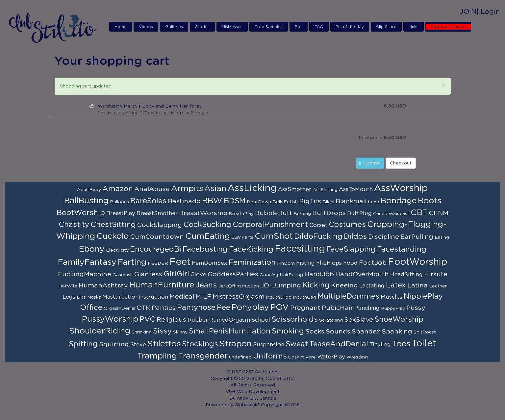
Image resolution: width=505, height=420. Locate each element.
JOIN (468, 12)
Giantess (148, 274)
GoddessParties (233, 274)
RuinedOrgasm (230, 320)
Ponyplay (250, 307)
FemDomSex (210, 263)
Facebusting (205, 249)
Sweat (297, 344)
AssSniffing (325, 190)
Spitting (83, 344)
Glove (198, 275)
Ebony (92, 249)
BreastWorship (203, 213)
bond (374, 202)
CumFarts (242, 237)
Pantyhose (196, 308)
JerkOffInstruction (239, 286)
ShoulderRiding (100, 331)
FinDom (286, 263)
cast (404, 214)
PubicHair (337, 308)
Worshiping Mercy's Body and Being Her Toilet (150, 106)
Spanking (397, 332)
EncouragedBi (156, 249)
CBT (419, 213)
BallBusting (86, 201)
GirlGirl (176, 274)
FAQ (319, 27)
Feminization (252, 262)
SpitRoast (425, 332)
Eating (442, 237)
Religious (171, 320)
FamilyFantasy (87, 262)
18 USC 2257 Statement (253, 372)
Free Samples (269, 27)
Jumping (287, 285)
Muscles (391, 297)
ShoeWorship (399, 319)
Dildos (355, 236)
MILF (203, 297)
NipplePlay (423, 296)
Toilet (424, 344)
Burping (302, 214)
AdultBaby (89, 190)
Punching (367, 308)
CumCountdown (157, 237)
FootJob (373, 263)
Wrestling (357, 357)
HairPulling (291, 275)
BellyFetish (285, 202)
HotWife (68, 286)
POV (280, 307)
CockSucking (207, 225)
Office (91, 308)
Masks (94, 297)
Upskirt (296, 357)
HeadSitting (406, 275)
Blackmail (351, 201)
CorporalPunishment (270, 225)
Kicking (316, 285)
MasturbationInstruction (135, 297)
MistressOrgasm (239, 297)
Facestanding (402, 249)
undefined (240, 357)
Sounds (338, 332)
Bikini (328, 202)
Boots (429, 201)
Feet (180, 262)
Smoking (288, 331)
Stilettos (164, 344)
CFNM (439, 213)
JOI (266, 285)
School (261, 320)
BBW (212, 201)
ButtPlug (359, 213)
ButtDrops (329, 213)
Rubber (198, 320)
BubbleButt (274, 213)
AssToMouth (356, 189)
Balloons (119, 202)
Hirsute (436, 274)
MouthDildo (279, 297)
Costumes (347, 225)
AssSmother (295, 189)
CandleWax (386, 214)
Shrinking (142, 332)
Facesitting (300, 249)
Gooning (269, 275)
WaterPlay (331, 357)
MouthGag (304, 297)
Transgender (203, 356)
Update (369, 163)
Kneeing (344, 285)
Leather (438, 286)
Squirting (114, 344)
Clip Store (386, 27)
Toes (401, 344)
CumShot (274, 236)
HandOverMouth (362, 274)
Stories (202, 27)
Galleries (174, 27)
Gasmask (123, 275)
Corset (318, 225)
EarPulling (417, 237)
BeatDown (259, 202)
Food (350, 263)
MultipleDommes (348, 296)
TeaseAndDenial (339, 344)
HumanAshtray (103, 285)
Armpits (187, 189)
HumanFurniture (162, 285)
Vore (311, 357)
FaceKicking (251, 249)
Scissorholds (295, 319)
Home (121, 27)
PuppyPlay (393, 309)
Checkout (401, 163)
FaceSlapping (351, 249)
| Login (488, 12)
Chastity (74, 225)
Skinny (180, 332)
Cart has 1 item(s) (448, 27)
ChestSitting (113, 225)
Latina (417, 285)
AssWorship (401, 188)
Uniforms (270, 356)
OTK (143, 308)
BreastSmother (157, 213)
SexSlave (359, 320)
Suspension (269, 345)
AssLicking (252, 188)
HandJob (319, 274)
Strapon (236, 344)
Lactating (372, 286)
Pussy (416, 308)
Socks (315, 332)
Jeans (206, 285)
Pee (224, 308)
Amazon (118, 189)
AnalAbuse (152, 189)
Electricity (117, 250)
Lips (81, 297)
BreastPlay (121, 213)
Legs (69, 297)
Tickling (380, 345)
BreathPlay (241, 214)
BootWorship (81, 213)
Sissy (162, 331)
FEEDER (158, 263)
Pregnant (305, 308)
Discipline (384, 237)
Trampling (157, 356)
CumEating (208, 236)
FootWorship (418, 262)
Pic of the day (350, 27)
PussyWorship (110, 319)
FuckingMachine (85, 274)
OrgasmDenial (119, 309)
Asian (215, 189)
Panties (164, 308)
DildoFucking (318, 236)
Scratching (331, 320)
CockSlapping (160, 225)
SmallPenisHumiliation (230, 331)
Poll (299, 27)
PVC (147, 319)
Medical (182, 297)
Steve (138, 345)
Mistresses (232, 27)
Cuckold (113, 236)
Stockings (200, 344)
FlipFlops (329, 263)
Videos (146, 27)
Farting (132, 262)
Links (414, 27)
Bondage (399, 201)
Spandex (366, 332)
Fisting (305, 263)
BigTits (310, 201)
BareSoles (148, 201)
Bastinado (184, 201)
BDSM (235, 201)
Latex (396, 285)
